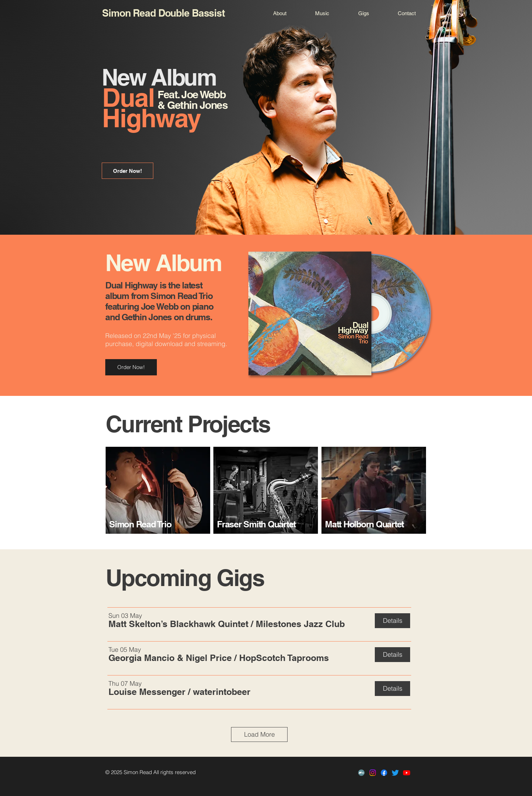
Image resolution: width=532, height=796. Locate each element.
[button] (178, 624)
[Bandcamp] (361, 773)
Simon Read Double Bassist (163, 13)
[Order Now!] (128, 171)
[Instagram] (373, 773)
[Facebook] (384, 773)
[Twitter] (395, 773)
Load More (259, 734)
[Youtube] (407, 773)
